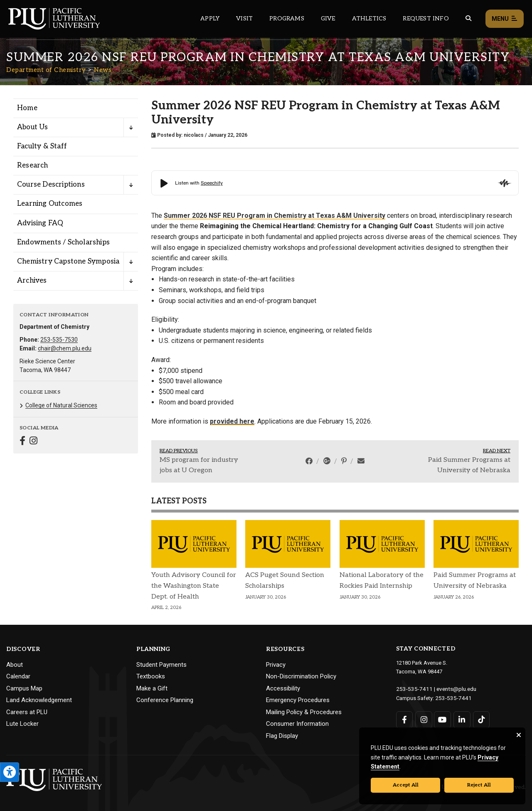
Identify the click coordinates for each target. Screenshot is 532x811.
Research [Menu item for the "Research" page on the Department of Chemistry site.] (33, 165)
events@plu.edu (452, 689)
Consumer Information (297, 724)
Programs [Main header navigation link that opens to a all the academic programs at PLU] (287, 18)
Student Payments (161, 665)
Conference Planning (165, 700)
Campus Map (24, 688)
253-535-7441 (451, 697)
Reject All (479, 785)
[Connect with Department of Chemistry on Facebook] (22, 442)
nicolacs (194, 135)
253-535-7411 (412, 689)
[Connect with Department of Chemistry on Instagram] (33, 442)
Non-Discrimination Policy (301, 676)
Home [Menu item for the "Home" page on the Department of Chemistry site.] (27, 108)
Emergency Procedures (298, 700)
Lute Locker (22, 724)
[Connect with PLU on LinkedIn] (461, 719)
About (15, 665)
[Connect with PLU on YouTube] (442, 719)
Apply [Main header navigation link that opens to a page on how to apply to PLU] (210, 18)
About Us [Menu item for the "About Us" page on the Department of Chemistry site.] (33, 127)
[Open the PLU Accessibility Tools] (10, 772)
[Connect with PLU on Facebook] (405, 719)
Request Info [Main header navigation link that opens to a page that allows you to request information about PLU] (426, 18)
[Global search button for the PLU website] (468, 18)
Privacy (276, 665)
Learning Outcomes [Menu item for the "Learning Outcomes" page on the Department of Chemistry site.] (50, 204)
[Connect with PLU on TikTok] (480, 719)
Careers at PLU (27, 712)
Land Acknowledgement (39, 700)
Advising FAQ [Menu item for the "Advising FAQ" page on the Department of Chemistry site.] (40, 223)
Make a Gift (152, 688)
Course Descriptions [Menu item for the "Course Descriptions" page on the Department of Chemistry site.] (51, 185)
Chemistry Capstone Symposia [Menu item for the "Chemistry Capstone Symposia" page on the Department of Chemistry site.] (68, 261)
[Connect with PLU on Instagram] (423, 719)
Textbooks (151, 676)
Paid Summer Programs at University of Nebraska (469, 465)
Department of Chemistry (46, 70)
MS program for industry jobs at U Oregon (199, 465)
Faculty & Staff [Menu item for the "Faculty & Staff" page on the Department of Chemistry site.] (42, 146)
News (103, 70)
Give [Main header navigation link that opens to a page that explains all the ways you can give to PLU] (328, 18)
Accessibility (283, 688)
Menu (505, 19)
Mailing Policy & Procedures (304, 712)
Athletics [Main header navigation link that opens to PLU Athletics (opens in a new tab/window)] (369, 18)
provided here (232, 421)
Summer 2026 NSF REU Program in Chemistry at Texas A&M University (275, 216)
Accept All (406, 785)
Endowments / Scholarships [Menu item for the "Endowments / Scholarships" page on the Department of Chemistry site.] (63, 242)
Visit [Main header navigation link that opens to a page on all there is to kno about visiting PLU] (244, 18)
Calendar (18, 676)
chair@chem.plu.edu (65, 348)
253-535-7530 (59, 340)
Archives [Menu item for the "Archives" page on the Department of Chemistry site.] (32, 281)
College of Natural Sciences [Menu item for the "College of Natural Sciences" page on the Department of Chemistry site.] (61, 405)
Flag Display (282, 736)
